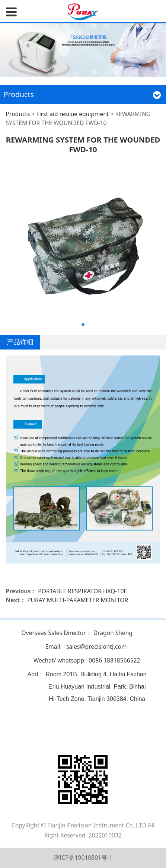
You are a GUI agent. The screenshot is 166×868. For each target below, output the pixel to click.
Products (18, 114)
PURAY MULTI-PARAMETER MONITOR (78, 600)
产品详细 (20, 342)
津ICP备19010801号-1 (83, 858)
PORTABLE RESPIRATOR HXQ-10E (82, 591)
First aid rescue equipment (73, 114)
